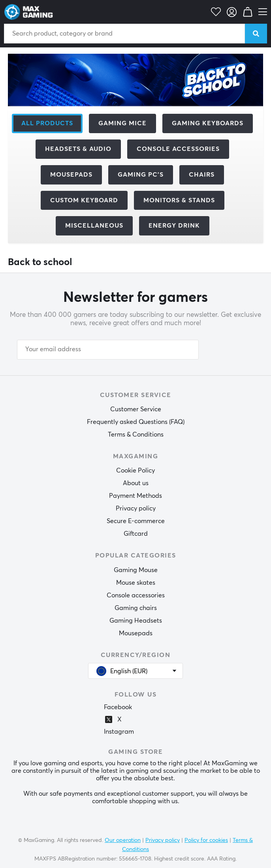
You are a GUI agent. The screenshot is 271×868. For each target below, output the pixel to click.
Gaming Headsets (136, 621)
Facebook (118, 707)
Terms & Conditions (136, 435)
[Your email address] (108, 350)
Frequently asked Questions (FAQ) (136, 422)
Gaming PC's (141, 175)
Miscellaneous (94, 226)
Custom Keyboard (84, 200)
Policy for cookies (206, 840)
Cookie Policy (135, 471)
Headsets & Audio (78, 149)
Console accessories (136, 595)
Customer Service (136, 409)
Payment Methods (135, 496)
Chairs (202, 175)
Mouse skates (136, 583)
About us (136, 483)
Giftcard (136, 534)
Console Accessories (178, 149)
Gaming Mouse (136, 570)
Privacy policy (136, 508)
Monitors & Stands (179, 200)
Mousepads (71, 175)
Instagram (119, 732)
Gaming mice (122, 123)
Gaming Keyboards (208, 123)
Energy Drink (174, 226)
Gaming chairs (136, 608)
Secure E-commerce (136, 521)
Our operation (123, 840)
